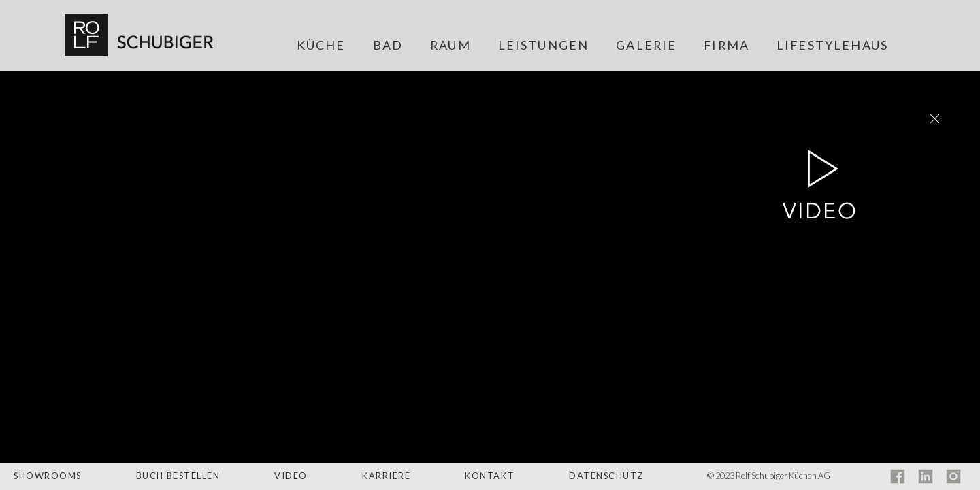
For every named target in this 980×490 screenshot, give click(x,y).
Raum (451, 46)
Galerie (646, 46)
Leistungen (544, 46)
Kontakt (490, 476)
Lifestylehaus (832, 46)
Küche (321, 46)
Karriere (386, 476)
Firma (726, 46)
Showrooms (48, 476)
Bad (388, 46)
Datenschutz (606, 476)
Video (291, 476)
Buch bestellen (178, 476)
